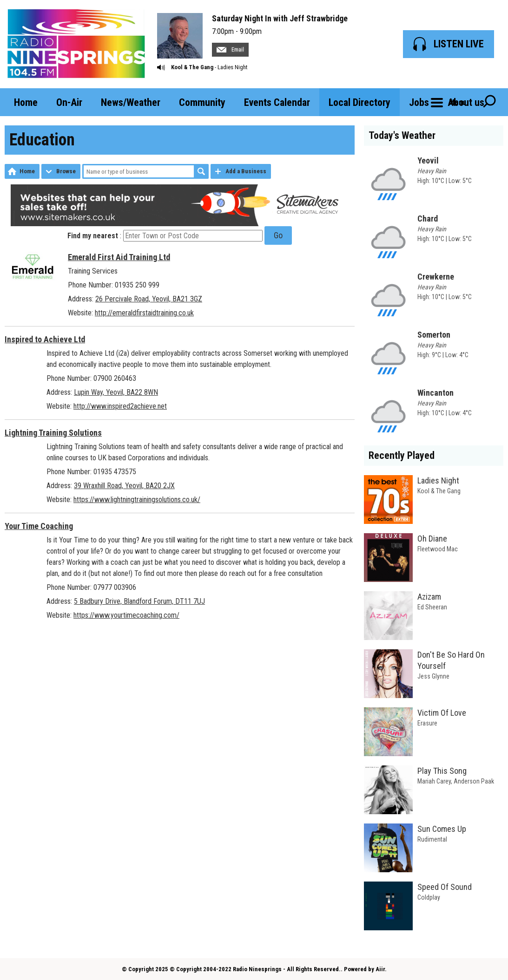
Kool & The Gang (192, 67)
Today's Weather (402, 135)
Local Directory (360, 102)
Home (26, 102)
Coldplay (429, 897)
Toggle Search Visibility (489, 102)
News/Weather (131, 102)
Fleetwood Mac (438, 549)
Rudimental (432, 839)
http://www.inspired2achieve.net (120, 406)
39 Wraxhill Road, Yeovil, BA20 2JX (124, 486)
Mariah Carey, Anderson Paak (456, 781)
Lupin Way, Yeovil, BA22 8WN (116, 392)
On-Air (69, 102)
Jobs (419, 102)
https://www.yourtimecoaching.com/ (126, 615)
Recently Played (402, 455)
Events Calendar (277, 102)
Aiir (380, 969)
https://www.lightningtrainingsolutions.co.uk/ (137, 500)
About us (466, 102)
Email (230, 50)
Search (201, 171)
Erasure (427, 723)
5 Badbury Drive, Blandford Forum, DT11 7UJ (139, 601)
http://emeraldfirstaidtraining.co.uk (144, 313)
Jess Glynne (433, 676)
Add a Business (246, 171)
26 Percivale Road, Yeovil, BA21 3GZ (149, 299)
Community (202, 102)
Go (278, 235)
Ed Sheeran (432, 607)
